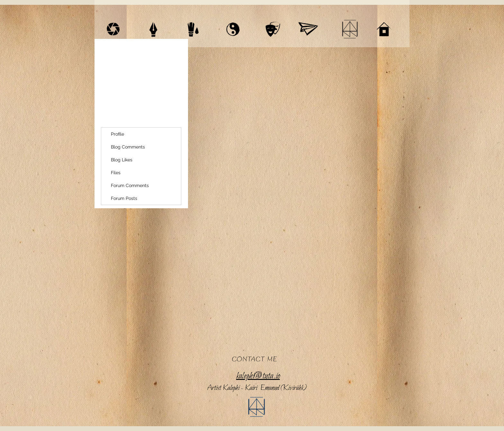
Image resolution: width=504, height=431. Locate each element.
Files (116, 173)
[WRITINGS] (153, 29)
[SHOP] (308, 29)
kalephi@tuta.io (258, 376)
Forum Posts (124, 198)
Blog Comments (128, 147)
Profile (117, 134)
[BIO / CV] (350, 29)
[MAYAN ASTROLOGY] (233, 29)
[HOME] (384, 29)
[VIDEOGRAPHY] (113, 29)
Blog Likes (122, 160)
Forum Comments (130, 185)
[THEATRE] (273, 29)
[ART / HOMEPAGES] (193, 29)
